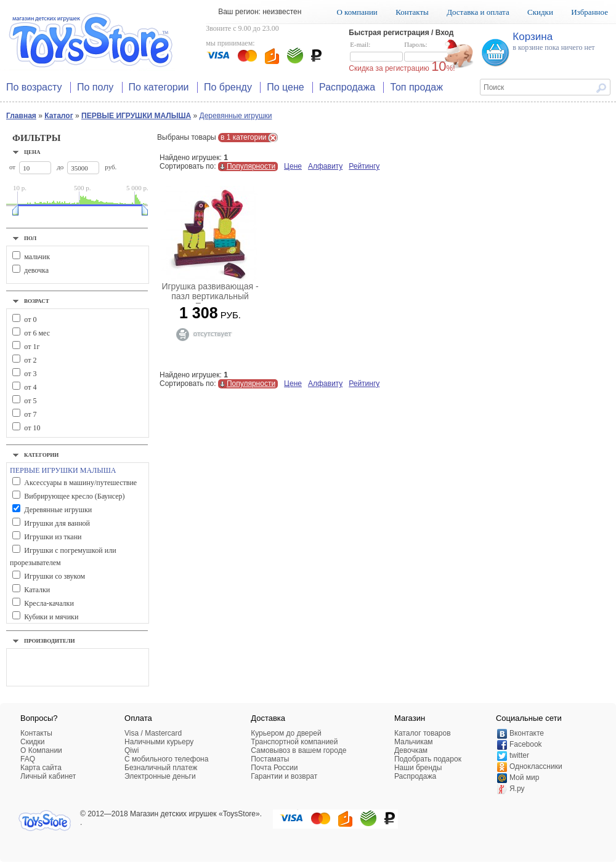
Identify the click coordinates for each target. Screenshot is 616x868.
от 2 (30, 360)
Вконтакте (527, 733)
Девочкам (411, 750)
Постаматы (270, 759)
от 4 (30, 387)
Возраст (37, 301)
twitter (519, 755)
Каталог (59, 116)
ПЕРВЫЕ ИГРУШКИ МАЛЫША (136, 116)
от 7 (30, 414)
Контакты (412, 12)
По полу (95, 87)
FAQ (28, 759)
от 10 (32, 428)
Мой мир (524, 778)
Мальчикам (414, 742)
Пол (30, 238)
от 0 (30, 319)
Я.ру (517, 789)
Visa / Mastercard (153, 733)
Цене (293, 166)
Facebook (526, 744)
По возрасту (34, 87)
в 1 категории (244, 137)
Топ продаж (416, 87)
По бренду (228, 87)
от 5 (30, 401)
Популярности (251, 166)
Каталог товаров (423, 733)
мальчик (37, 257)
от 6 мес (37, 333)
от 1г (32, 347)
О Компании (41, 750)
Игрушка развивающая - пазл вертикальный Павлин (210, 296)
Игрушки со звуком (55, 576)
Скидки (540, 12)
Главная (21, 116)
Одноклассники (536, 766)
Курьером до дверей (286, 733)
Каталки (37, 590)
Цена (32, 152)
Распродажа (347, 87)
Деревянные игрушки (236, 116)
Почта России (274, 768)
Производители (50, 641)
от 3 (30, 374)
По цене (285, 87)
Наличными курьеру (159, 742)
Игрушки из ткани (53, 537)
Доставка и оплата (478, 12)
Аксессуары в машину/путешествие (80, 483)
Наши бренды (418, 768)
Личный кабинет (48, 776)
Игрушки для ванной (57, 523)
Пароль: (431, 52)
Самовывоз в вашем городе (298, 750)
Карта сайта (41, 768)
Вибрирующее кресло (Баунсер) (74, 496)
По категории (159, 87)
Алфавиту (325, 166)
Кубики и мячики (51, 617)
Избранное (590, 12)
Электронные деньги (160, 776)
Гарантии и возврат (284, 776)
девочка (36, 270)
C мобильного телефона (166, 759)
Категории (41, 455)
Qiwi (132, 750)
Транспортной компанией (294, 742)
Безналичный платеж (161, 768)
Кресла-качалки (49, 603)
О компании (357, 12)
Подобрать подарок (428, 759)
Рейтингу (364, 166)
